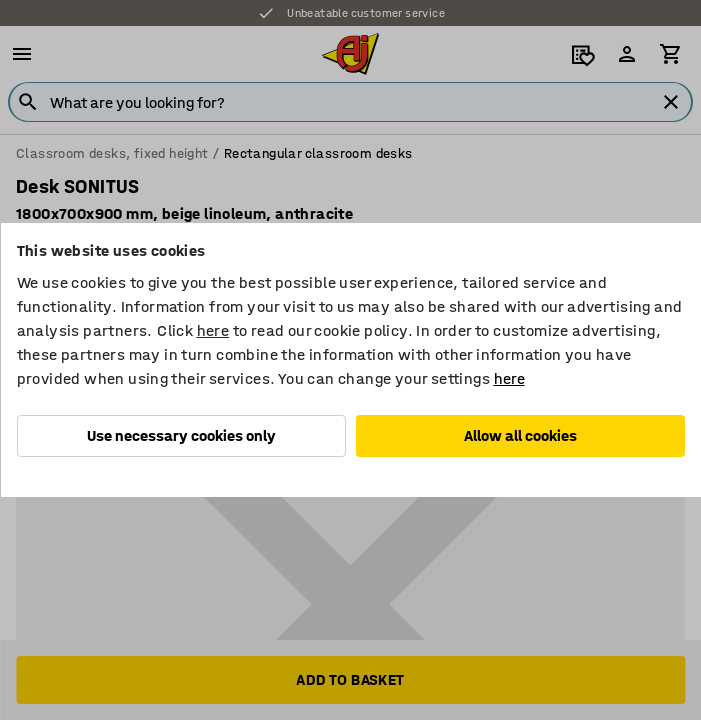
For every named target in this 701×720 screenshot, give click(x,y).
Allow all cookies (520, 435)
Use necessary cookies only (181, 435)
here (213, 330)
